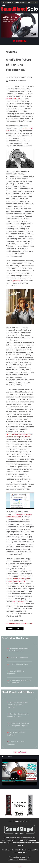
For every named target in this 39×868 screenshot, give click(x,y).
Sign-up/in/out (20, 752)
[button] (2, 757)
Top (20, 867)
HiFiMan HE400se (13, 99)
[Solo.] (19, 9)
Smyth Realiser (18, 601)
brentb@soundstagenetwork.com (19, 623)
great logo (17, 281)
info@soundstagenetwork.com (19, 860)
